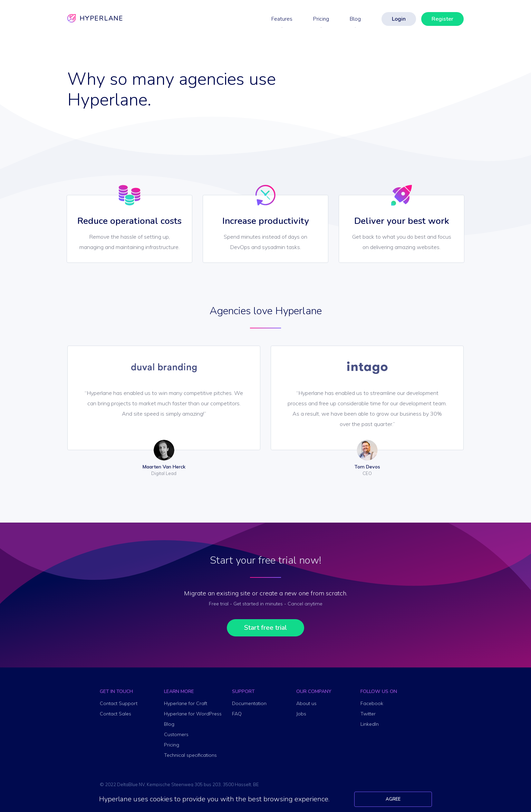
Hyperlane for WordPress (193, 714)
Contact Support (119, 703)
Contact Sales (115, 714)
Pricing (321, 19)
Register (442, 19)
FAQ (237, 714)
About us (306, 703)
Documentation (249, 703)
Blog (355, 19)
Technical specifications (190, 755)
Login (399, 19)
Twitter (368, 714)
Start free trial (265, 628)
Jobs (301, 714)
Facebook (372, 703)
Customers (176, 734)
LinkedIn (370, 724)
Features (282, 19)
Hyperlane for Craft (186, 703)
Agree (393, 799)
